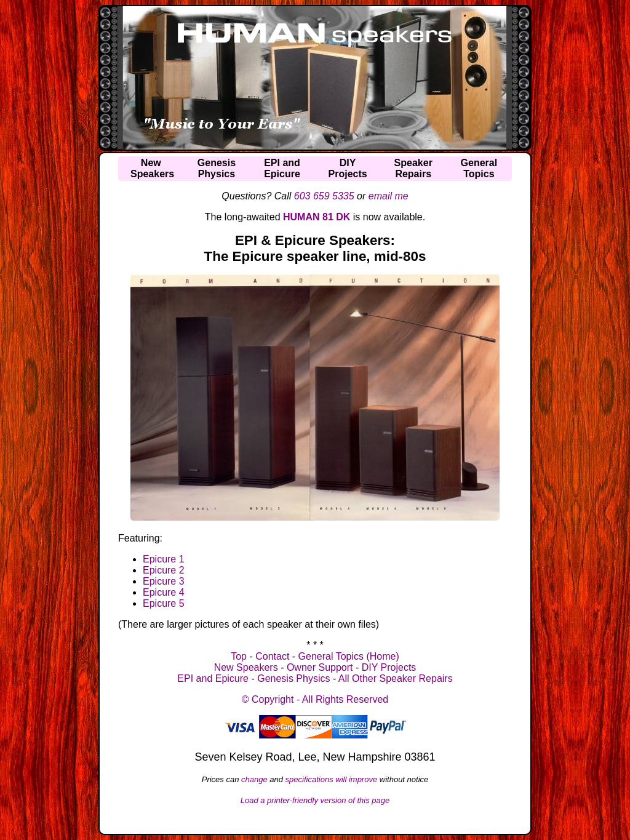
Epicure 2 (164, 570)
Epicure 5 (164, 603)
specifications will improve (332, 779)
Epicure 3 (164, 581)
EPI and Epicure (213, 678)
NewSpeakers (152, 168)
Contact (272, 656)
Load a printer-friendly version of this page (315, 800)
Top (239, 656)
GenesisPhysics (217, 168)
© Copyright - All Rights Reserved (315, 699)
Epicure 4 (164, 592)
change (254, 779)
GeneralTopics (479, 168)
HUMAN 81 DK (317, 217)
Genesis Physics (293, 678)
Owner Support (320, 667)
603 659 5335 (324, 196)
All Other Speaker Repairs (396, 678)
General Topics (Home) (349, 656)
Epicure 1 (164, 559)
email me (389, 196)
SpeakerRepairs (413, 168)
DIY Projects (389, 667)
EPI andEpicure (282, 168)
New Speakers (246, 667)
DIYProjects (348, 168)
